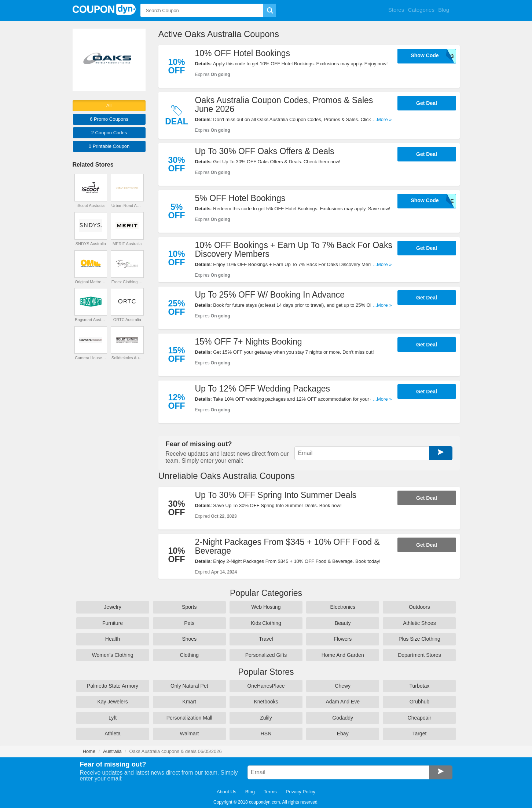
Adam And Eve (343, 702)
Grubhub (419, 702)
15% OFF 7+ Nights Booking (249, 342)
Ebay (343, 734)
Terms (270, 792)
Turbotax (420, 686)
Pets (189, 623)
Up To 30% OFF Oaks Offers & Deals (265, 151)
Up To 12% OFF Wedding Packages (263, 389)
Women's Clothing (113, 655)
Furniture (113, 623)
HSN (266, 734)
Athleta (113, 734)
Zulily (266, 718)
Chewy (343, 686)
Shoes (189, 639)
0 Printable (109, 146)
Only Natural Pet (189, 686)
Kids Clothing (266, 623)
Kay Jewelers (112, 702)
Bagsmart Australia (91, 320)
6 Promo (109, 119)
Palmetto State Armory (113, 686)
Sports (189, 607)
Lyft (113, 718)
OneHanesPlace (266, 686)
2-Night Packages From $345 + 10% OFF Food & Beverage (287, 546)
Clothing (189, 655)
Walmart (189, 734)
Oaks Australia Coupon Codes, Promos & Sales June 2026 (284, 105)
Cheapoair (420, 718)
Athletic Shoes (419, 623)
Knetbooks (266, 702)
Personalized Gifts (266, 655)
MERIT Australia (127, 244)
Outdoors (419, 607)
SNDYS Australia (91, 244)
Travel (266, 639)
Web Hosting (266, 607)
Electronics (342, 607)
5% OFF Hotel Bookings (240, 198)
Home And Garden (343, 655)
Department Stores (419, 655)
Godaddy (343, 718)
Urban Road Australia (127, 205)
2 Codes (109, 133)
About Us (226, 792)
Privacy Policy (300, 792)
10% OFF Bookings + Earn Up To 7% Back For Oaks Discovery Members (294, 250)
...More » (382, 119)
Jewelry (112, 607)
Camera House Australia (91, 358)
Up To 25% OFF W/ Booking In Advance (270, 295)
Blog (250, 792)
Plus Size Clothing (419, 639)
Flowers (343, 639)
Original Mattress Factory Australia (91, 282)
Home (89, 751)
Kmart (189, 702)
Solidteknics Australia (127, 358)
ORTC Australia (127, 320)
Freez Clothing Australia (127, 282)
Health (113, 639)
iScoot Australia (91, 205)
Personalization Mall (189, 718)
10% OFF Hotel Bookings (243, 53)
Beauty (343, 623)
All (109, 105)
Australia (112, 751)
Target (419, 734)
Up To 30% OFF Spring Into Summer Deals (276, 495)
